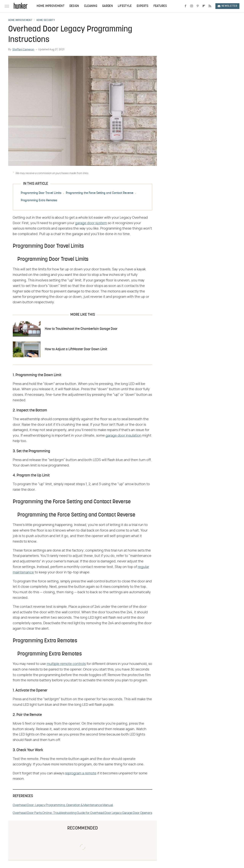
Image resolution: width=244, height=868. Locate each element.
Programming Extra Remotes (39, 201)
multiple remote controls (66, 664)
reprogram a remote (81, 773)
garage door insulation (124, 436)
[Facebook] (185, 6)
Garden (108, 6)
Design (74, 6)
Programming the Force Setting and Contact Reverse (100, 193)
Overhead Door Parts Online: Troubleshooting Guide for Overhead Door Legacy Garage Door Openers (82, 813)
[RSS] (210, 6)
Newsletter (227, 6)
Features (160, 6)
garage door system (91, 223)
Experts (143, 6)
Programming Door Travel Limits (41, 193)
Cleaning (91, 6)
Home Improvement (51, 6)
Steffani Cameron (23, 50)
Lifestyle (125, 6)
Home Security (46, 20)
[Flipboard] (204, 6)
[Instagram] (192, 6)
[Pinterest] (198, 6)
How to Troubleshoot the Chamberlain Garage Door (81, 329)
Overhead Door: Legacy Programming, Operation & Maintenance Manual (63, 805)
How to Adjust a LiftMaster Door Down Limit (76, 349)
